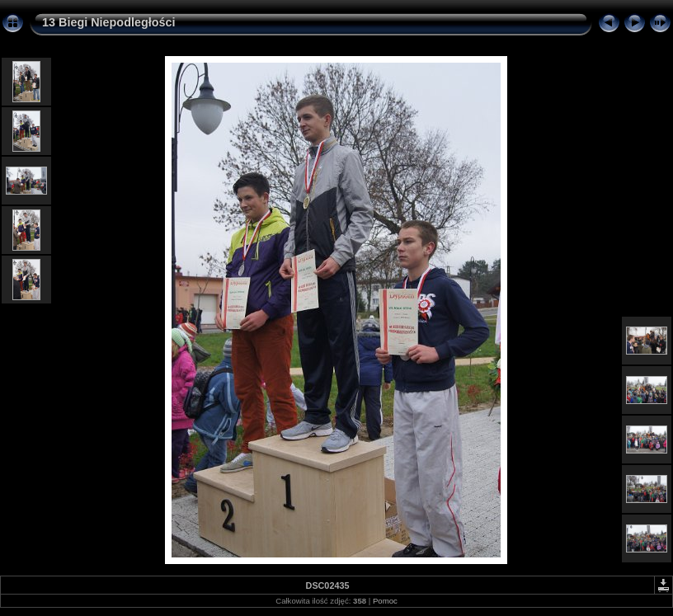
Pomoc (385, 601)
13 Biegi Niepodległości (109, 22)
